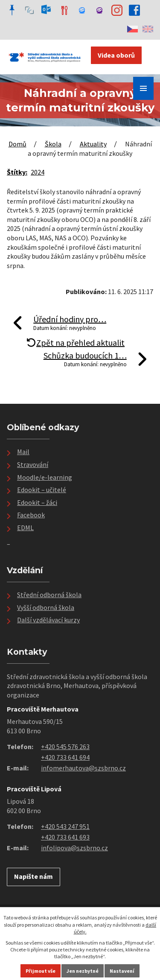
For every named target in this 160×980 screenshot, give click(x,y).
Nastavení (122, 971)
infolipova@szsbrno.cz (74, 848)
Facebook (31, 515)
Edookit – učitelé (42, 490)
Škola (53, 144)
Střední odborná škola (49, 595)
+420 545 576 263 (65, 747)
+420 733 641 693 (65, 837)
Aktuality (93, 144)
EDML (25, 528)
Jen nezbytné (83, 971)
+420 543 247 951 (65, 826)
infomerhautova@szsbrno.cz (83, 768)
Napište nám (33, 876)
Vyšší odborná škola (46, 607)
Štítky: (17, 172)
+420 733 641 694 (65, 757)
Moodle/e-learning (45, 477)
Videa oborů (116, 55)
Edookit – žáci (37, 502)
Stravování (33, 464)
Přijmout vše (41, 971)
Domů (17, 144)
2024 (38, 172)
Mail (23, 452)
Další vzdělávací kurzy (48, 620)
